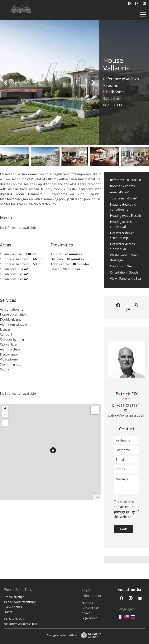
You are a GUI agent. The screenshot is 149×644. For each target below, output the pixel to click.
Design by (90, 635)
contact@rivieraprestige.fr (21, 624)
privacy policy (124, 512)
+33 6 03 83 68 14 (129, 405)
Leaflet (97, 497)
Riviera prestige (14, 597)
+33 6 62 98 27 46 (15, 619)
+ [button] (5, 409)
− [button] (5, 415)
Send (124, 529)
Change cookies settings (62, 635)
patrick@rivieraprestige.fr (127, 415)
